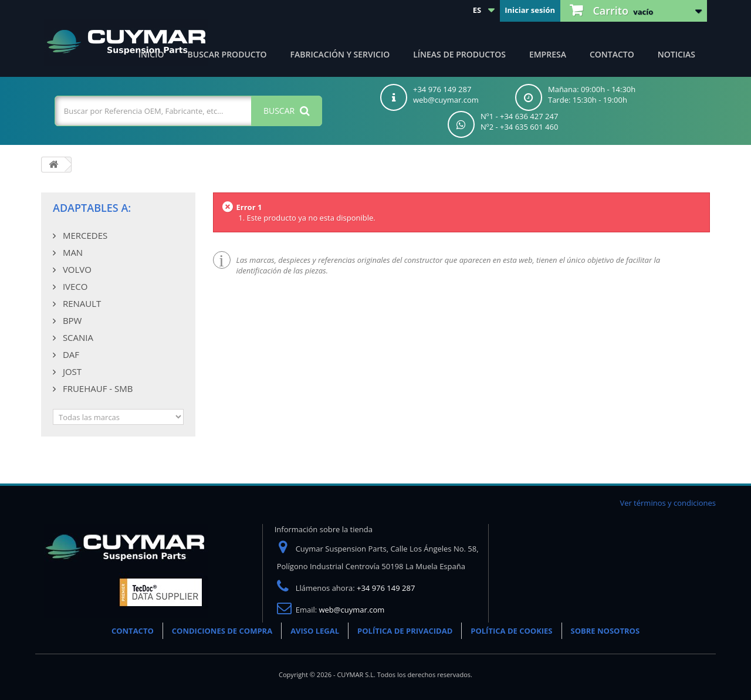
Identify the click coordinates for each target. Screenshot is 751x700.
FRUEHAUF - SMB (97, 388)
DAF (70, 354)
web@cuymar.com (352, 610)
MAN (72, 252)
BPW (71, 320)
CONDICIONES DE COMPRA (222, 631)
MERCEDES (84, 235)
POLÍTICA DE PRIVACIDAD (405, 631)
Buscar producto (227, 54)
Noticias (676, 54)
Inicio (151, 54)
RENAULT (81, 303)
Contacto (612, 54)
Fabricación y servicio (340, 54)
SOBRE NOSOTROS (605, 631)
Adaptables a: (92, 208)
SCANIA (77, 337)
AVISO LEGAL (315, 631)
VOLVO (76, 269)
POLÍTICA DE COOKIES (511, 631)
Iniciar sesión (530, 10)
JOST (71, 371)
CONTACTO (133, 631)
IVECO (74, 286)
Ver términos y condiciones (668, 503)
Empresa (548, 54)
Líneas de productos (459, 54)
